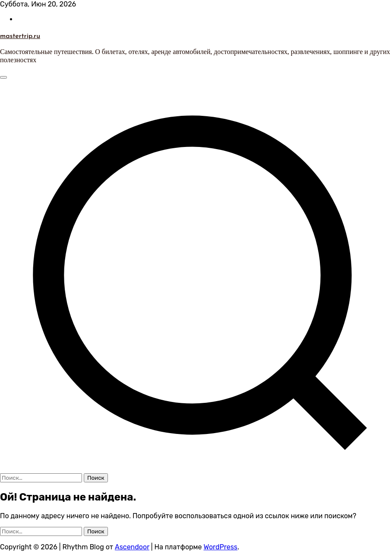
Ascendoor (132, 547)
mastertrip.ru (20, 35)
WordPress (220, 547)
